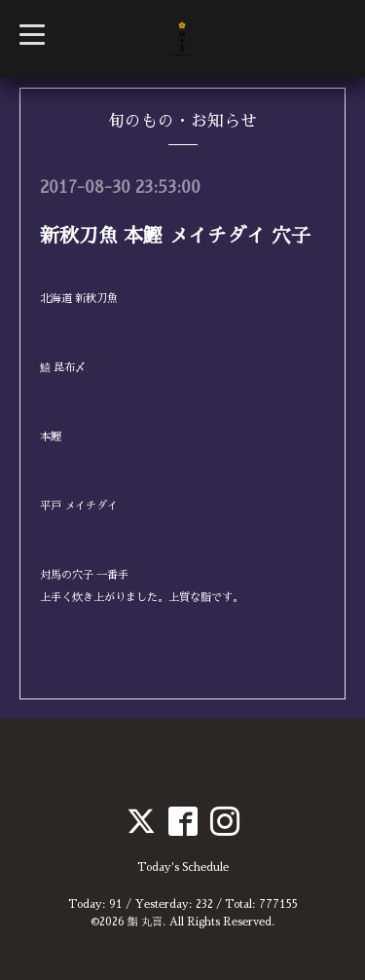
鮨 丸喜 (145, 922)
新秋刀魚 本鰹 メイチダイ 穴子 (175, 236)
